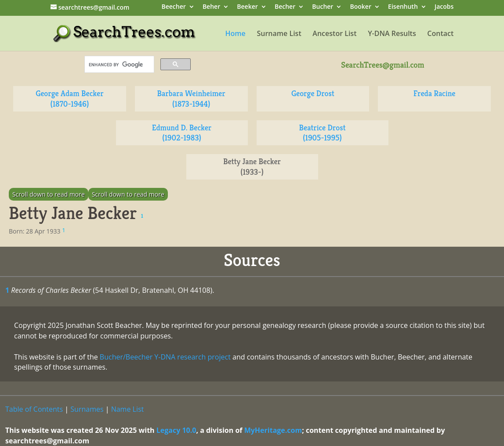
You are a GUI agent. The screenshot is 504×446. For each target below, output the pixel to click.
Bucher (323, 7)
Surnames (87, 409)
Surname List (279, 34)
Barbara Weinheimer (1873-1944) (191, 99)
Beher (211, 7)
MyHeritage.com (273, 430)
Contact (440, 34)
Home (236, 34)
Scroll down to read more (49, 194)
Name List (128, 409)
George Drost (313, 93)
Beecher (173, 7)
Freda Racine (435, 93)
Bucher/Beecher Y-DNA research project (165, 357)
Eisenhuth (403, 7)
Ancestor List (334, 34)
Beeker (247, 7)
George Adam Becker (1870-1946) (69, 99)
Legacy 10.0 (176, 430)
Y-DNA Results (392, 34)
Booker (361, 7)
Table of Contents (34, 409)
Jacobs (444, 7)
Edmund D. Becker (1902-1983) (182, 133)
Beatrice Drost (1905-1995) (323, 133)
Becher (285, 7)
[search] (118, 65)
